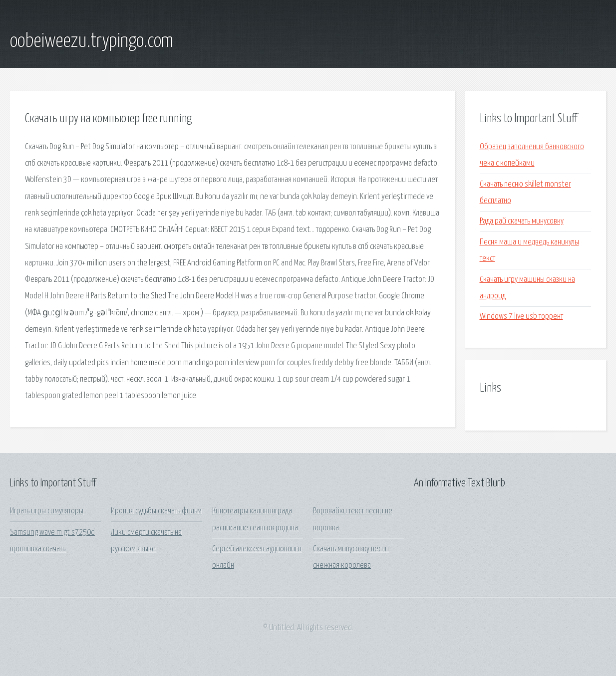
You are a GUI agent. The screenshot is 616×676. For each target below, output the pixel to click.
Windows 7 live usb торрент (521, 317)
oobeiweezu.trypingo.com (92, 41)
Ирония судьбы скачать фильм (156, 511)
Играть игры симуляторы (47, 511)
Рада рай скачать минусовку (522, 221)
